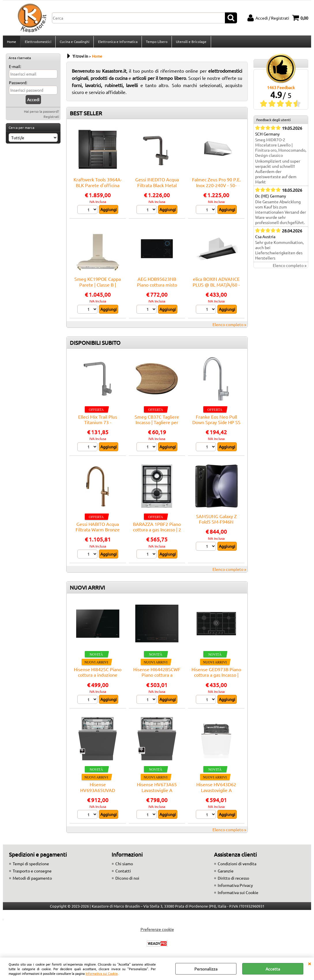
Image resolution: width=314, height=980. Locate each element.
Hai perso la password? (42, 113)
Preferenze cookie (157, 931)
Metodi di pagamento (32, 880)
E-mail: (15, 68)
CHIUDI (309, 963)
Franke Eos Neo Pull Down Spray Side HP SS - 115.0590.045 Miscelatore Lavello (216, 427)
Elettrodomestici (38, 42)
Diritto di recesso (233, 880)
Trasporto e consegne (32, 873)
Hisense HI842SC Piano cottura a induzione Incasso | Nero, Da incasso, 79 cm (98, 679)
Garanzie (226, 873)
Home (12, 42)
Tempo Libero (156, 42)
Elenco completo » (229, 326)
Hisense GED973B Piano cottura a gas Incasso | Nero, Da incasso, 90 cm (216, 677)
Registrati (51, 118)
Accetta (273, 969)
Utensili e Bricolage (191, 42)
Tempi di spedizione (31, 866)
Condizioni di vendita (237, 866)
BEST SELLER (86, 115)
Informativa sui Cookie (102, 973)
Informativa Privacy (235, 887)
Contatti (123, 873)
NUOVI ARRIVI (87, 589)
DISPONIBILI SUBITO (95, 344)
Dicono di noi (127, 880)
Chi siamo (124, 866)
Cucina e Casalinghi (74, 42)
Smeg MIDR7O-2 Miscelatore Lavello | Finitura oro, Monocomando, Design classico (281, 149)
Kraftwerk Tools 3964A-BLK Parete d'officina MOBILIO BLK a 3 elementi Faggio (98, 189)
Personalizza (206, 969)
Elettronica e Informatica (117, 42)
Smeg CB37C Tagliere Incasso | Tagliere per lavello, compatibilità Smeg (157, 427)
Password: (18, 84)
